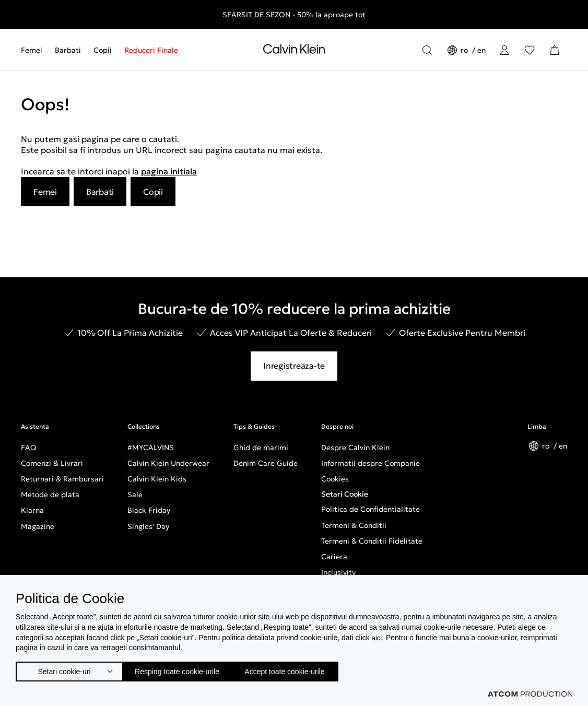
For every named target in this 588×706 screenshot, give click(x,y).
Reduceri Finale (151, 50)
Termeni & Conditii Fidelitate (372, 541)
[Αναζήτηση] (427, 50)
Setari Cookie (345, 494)
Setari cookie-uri (64, 669)
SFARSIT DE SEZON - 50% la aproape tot (294, 15)
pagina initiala (169, 171)
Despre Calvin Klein (355, 448)
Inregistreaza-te (294, 366)
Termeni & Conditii (354, 525)
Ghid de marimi (261, 448)
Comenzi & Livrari (52, 463)
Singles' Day (148, 526)
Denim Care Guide (266, 463)
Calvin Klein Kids (157, 479)
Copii (103, 50)
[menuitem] (35, 50)
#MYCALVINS (151, 448)
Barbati (68, 50)
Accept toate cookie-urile (310, 669)
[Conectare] (504, 50)
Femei (32, 50)
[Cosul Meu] (555, 50)
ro (465, 50)
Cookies (335, 479)
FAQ (29, 448)
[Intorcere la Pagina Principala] (294, 51)
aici (377, 634)
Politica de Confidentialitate (371, 509)
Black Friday (149, 510)
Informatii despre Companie (371, 463)
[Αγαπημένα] (530, 50)
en (481, 50)
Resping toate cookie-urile (188, 669)
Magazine (38, 526)
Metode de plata (50, 495)
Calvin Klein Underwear (168, 463)
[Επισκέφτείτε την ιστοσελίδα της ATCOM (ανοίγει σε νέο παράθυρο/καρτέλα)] (530, 694)
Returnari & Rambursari (62, 479)
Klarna (32, 510)
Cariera (334, 557)
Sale (135, 495)
